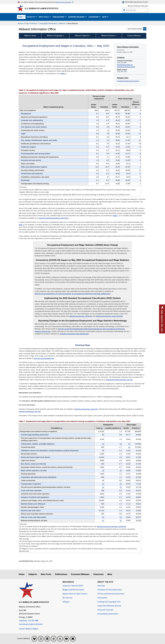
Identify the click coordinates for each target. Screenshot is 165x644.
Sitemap (101, 586)
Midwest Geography (55, 36)
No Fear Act (67, 598)
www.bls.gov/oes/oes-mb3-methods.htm (74, 334)
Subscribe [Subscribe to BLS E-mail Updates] (145, 6)
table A (63, 73)
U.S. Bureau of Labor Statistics (42, 8)
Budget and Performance (73, 590)
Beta (110, 574)
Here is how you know (63, 2)
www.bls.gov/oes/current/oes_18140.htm (53, 218)
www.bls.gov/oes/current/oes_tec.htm (119, 380)
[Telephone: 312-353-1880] (39, 621)
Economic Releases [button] (77, 17)
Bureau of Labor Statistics (28, 23)
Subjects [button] (31, 17)
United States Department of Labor (135, 2)
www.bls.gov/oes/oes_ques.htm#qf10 (109, 316)
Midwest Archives (108, 36)
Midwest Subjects (82, 36)
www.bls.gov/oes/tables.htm (44, 358)
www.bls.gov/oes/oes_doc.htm (30, 411)
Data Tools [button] (44, 17)
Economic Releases (80, 574)
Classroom (98, 574)
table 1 (115, 216)
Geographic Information (48, 23)
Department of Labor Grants (75, 594)
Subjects (33, 574)
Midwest (62, 23)
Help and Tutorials (105, 610)
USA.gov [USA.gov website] (66, 602)
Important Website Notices (109, 606)
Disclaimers (102, 598)
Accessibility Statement (108, 614)
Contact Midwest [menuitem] (134, 36)
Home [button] (20, 17)
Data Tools (46, 574)
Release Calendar (134, 6)
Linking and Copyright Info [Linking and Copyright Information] (109, 602)
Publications (61, 574)
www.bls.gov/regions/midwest (126, 67)
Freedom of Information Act (110, 590)
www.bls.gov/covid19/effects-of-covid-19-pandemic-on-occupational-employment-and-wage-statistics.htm (73, 294)
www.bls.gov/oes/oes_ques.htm (86, 409)
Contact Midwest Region (29, 629)
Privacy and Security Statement (111, 594)
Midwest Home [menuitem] (30, 36)
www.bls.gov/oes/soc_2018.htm (81, 316)
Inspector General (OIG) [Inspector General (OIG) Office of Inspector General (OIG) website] (73, 586)
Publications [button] (59, 17)
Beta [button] (105, 17)
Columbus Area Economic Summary (128, 81)
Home (22, 574)
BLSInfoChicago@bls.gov (125, 65)
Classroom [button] (94, 17)
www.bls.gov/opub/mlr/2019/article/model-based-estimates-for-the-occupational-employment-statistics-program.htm (80, 330)
